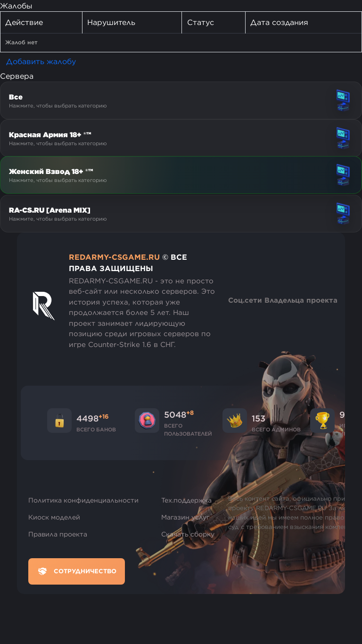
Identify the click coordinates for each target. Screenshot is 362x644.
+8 (190, 413)
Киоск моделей (54, 517)
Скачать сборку (188, 534)
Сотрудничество (77, 571)
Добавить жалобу (41, 61)
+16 (104, 416)
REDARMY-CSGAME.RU (114, 257)
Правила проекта (58, 534)
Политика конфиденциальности (83, 500)
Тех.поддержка (186, 500)
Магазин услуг (185, 517)
